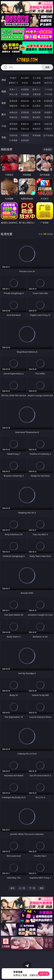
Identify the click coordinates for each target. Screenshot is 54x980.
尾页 (42, 888)
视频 (4, 91)
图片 (4, 114)
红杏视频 (13, 140)
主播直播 (37, 94)
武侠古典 (48, 124)
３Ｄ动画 (48, 89)
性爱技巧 (48, 129)
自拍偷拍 (25, 89)
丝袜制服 (25, 94)
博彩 (4, 80)
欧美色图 (37, 112)
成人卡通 (37, 101)
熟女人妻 (13, 94)
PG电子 (13, 78)
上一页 (22, 888)
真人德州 (25, 78)
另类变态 (48, 106)
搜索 (47, 67)
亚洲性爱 (13, 101)
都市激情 (13, 124)
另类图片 (48, 117)
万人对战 (37, 78)
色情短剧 (25, 140)
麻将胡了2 (13, 83)
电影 (4, 103)
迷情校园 (13, 129)
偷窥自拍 (13, 112)
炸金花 (25, 83)
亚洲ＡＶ (13, 89)
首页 (12, 888)
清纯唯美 (25, 117)
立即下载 (44, 974)
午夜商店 (25, 135)
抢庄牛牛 (48, 83)
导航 (4, 137)
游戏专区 (48, 78)
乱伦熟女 (37, 106)
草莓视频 (37, 135)
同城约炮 (13, 135)
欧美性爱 (48, 101)
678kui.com (27, 60)
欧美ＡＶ (37, 89)
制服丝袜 (13, 106)
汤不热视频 (48, 135)
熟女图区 (37, 117)
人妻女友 (37, 124)
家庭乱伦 (25, 124)
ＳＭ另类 (48, 94)
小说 (4, 126)
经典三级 (25, 106)
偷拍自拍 (25, 101)
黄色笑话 (37, 129)
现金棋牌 (37, 83)
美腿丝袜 (13, 117)
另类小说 (25, 129)
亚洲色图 (25, 112)
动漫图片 (48, 112)
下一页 (32, 888)
